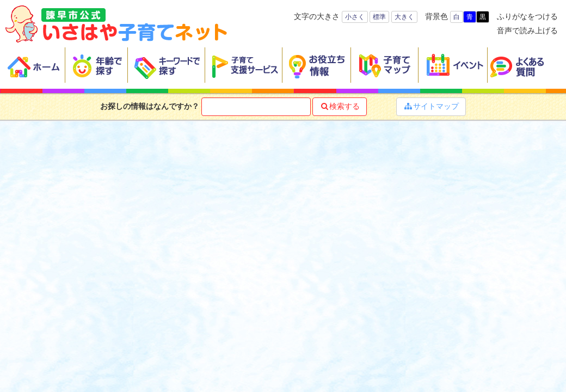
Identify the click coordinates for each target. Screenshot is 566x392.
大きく (404, 17)
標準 (379, 17)
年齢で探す (97, 65)
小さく (355, 17)
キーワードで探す (167, 65)
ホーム (35, 65)
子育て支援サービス (244, 65)
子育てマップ (385, 65)
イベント (453, 65)
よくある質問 (524, 65)
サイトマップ (431, 106)
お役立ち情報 (317, 65)
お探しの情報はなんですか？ (150, 106)
